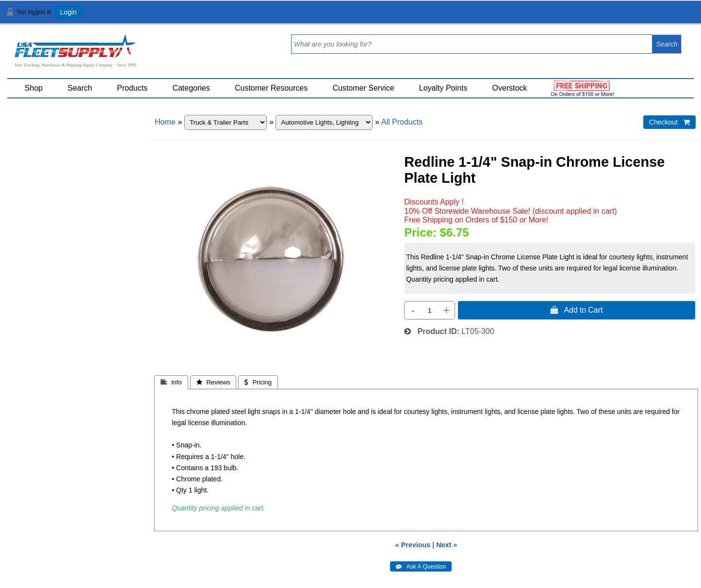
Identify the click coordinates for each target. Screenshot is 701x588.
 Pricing (258, 382)
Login (68, 12)
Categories (191, 88)
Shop (34, 88)
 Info (171, 382)
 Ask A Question (421, 567)
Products (132, 88)
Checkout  (669, 122)
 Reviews (213, 382)
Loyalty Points (443, 88)
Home (165, 122)
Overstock (510, 88)
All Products (402, 122)
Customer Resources (271, 88)
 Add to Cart (576, 310)
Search (80, 88)
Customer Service (363, 88)
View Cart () (663, 16)
